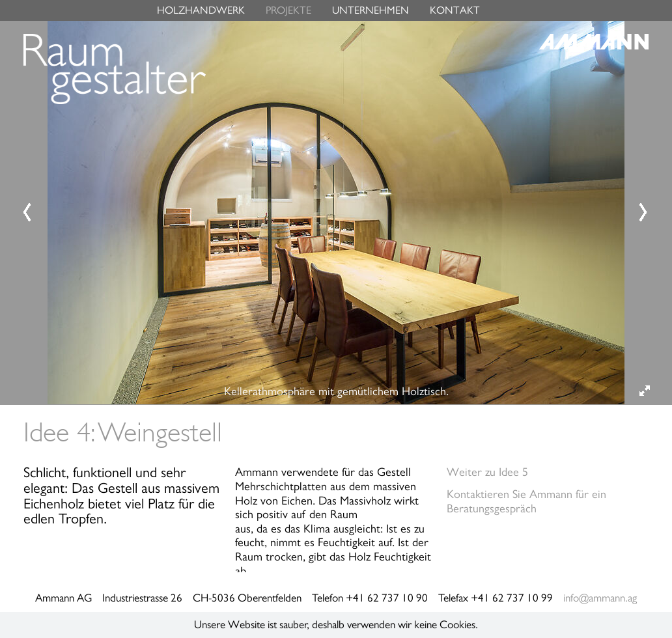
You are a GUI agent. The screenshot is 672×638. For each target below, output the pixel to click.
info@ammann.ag (600, 598)
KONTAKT (455, 10)
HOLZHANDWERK (201, 10)
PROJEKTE (288, 10)
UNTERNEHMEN (371, 10)
